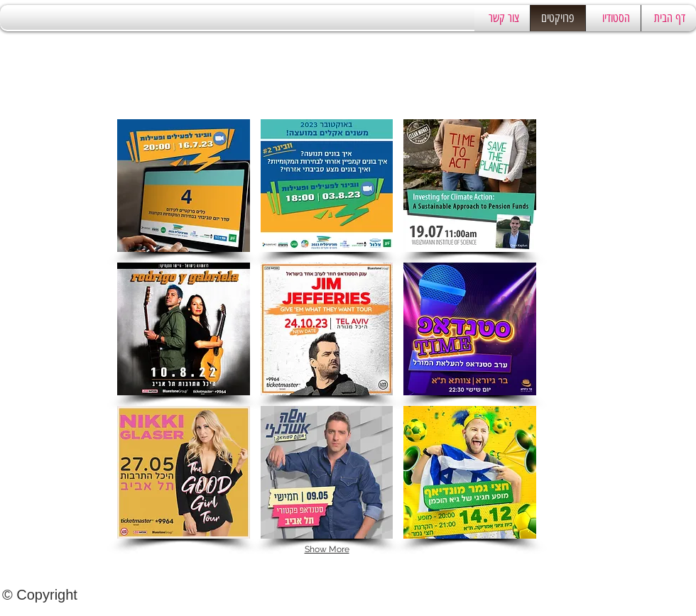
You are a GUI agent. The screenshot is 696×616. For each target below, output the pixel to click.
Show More (327, 549)
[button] (184, 186)
